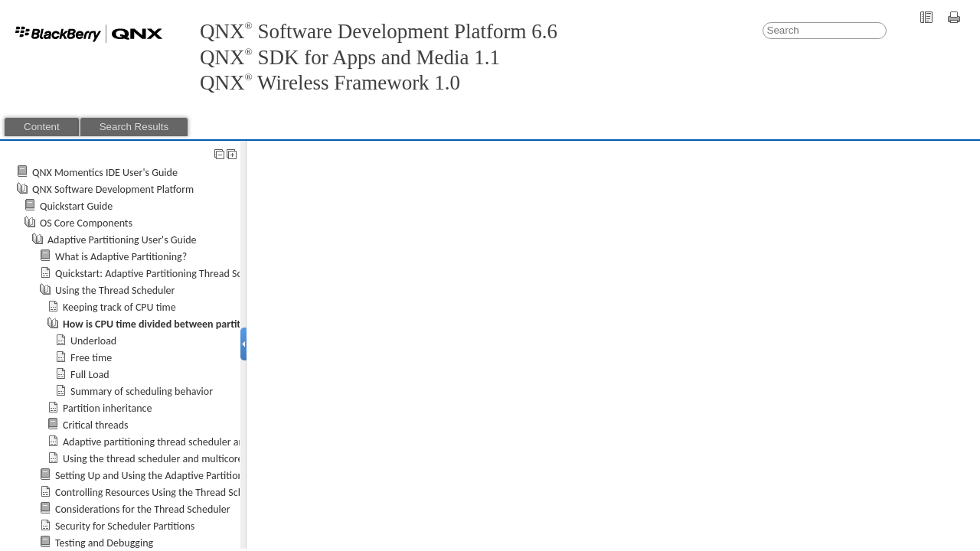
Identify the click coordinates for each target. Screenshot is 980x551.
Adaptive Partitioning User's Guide (122, 240)
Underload (93, 341)
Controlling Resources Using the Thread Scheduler (163, 492)
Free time (91, 358)
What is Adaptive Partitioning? (121, 257)
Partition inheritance (107, 408)
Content (42, 127)
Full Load (90, 375)
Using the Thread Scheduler (115, 290)
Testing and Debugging (104, 543)
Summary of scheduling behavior (142, 391)
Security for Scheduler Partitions (125, 526)
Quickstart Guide (76, 206)
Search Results (134, 127)
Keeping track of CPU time (119, 307)
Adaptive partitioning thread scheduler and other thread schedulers (209, 442)
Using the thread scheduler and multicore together (173, 459)
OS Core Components (86, 223)
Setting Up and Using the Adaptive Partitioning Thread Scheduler (195, 476)
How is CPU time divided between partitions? (163, 324)
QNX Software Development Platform (113, 189)
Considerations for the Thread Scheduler (143, 509)
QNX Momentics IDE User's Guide (105, 173)
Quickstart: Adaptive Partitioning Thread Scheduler (165, 274)
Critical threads (96, 425)
